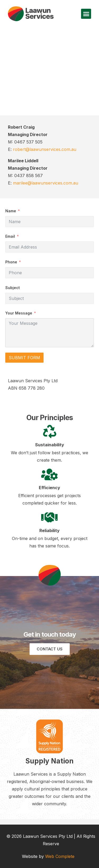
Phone (11, 262)
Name (11, 211)
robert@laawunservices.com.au (45, 149)
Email (10, 236)
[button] (86, 14)
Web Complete (60, 856)
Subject (13, 288)
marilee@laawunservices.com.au (46, 183)
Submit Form (24, 358)
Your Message (19, 313)
